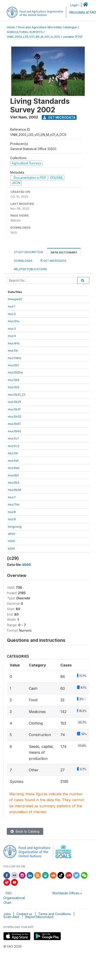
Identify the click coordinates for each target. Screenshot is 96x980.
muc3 (12, 328)
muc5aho (15, 358)
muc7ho (14, 504)
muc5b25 (15, 402)
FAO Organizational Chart (14, 898)
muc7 (12, 497)
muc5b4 (14, 380)
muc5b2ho (15, 372)
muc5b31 (14, 409)
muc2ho (14, 321)
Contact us (24, 914)
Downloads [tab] (23, 261)
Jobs (7, 914)
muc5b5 (14, 387)
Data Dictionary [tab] (64, 252)
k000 (11, 548)
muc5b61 (14, 424)
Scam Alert (11, 917)
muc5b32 (15, 416)
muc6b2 (14, 482)
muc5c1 (13, 438)
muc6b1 (13, 475)
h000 (11, 541)
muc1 (11, 306)
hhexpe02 (15, 299)
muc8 (12, 512)
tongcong (15, 527)
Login (74, 5)
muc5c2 (14, 446)
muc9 (12, 519)
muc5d (13, 453)
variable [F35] (73, 37)
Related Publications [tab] (31, 269)
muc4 (12, 336)
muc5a (13, 350)
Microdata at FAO (83, 12)
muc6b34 (15, 490)
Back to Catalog (25, 831)
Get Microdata (59, 117)
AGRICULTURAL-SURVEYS (25, 32)
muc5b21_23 (17, 394)
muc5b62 (15, 431)
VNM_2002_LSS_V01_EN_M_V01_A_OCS (33, 37)
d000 (11, 534)
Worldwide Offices (66, 893)
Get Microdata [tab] (53, 261)
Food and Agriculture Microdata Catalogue (47, 27)
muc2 (12, 314)
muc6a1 (13, 460)
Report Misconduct (39, 917)
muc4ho (14, 343)
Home (11, 27)
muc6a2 (14, 468)
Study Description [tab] (29, 252)
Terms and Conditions (55, 914)
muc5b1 (13, 365)
